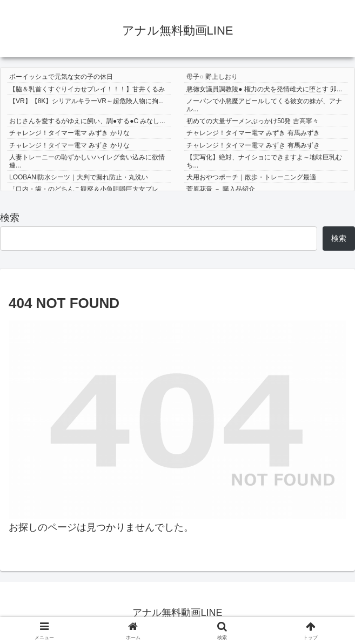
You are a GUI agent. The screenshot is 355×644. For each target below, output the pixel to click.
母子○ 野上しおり (212, 77)
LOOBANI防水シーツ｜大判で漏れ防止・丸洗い (79, 177)
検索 (10, 218)
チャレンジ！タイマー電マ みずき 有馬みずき (253, 133)
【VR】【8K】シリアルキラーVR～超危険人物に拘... (86, 101)
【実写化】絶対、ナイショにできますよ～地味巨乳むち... (264, 161)
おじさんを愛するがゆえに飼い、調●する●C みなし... (87, 121)
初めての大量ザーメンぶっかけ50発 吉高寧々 (253, 121)
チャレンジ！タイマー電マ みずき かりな (69, 133)
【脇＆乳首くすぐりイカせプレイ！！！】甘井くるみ (87, 89)
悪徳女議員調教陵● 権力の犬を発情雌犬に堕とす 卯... (264, 89)
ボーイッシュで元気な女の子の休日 (61, 77)
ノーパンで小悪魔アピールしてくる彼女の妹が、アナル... (264, 105)
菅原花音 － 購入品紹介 (221, 189)
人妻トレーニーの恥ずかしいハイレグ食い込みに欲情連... (87, 161)
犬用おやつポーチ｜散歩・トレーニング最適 (251, 177)
